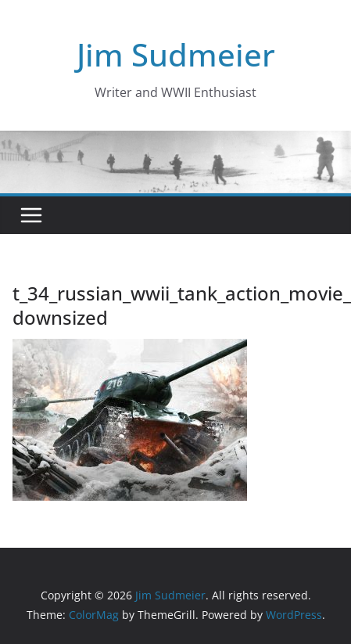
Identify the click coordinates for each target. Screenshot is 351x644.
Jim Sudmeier (176, 54)
